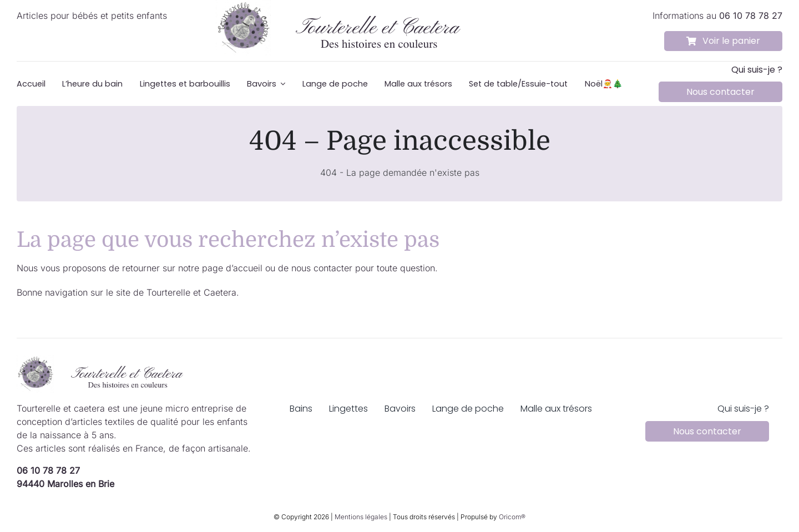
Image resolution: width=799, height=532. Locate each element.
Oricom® (512, 517)
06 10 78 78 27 (48, 470)
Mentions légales (361, 517)
